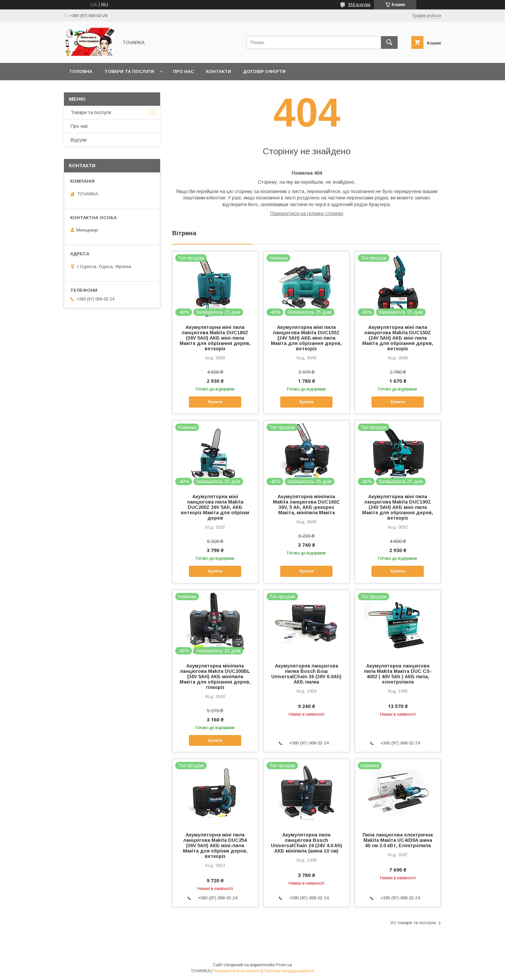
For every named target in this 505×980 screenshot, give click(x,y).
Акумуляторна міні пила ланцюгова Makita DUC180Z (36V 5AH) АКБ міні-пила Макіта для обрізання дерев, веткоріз (215, 338)
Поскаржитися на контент (237, 971)
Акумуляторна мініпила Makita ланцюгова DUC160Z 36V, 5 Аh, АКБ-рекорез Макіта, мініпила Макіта (306, 505)
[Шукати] (389, 42)
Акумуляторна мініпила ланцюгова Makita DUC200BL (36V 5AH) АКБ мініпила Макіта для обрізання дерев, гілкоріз (215, 677)
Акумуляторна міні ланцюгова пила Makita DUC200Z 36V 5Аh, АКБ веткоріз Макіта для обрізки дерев (215, 507)
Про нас (183, 71)
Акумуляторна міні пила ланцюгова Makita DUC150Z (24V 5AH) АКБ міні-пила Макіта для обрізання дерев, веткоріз (398, 338)
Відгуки (79, 140)
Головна (81, 71)
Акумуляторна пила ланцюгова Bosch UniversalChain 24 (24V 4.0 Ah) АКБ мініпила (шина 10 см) (307, 843)
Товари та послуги (129, 71)
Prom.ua (284, 965)
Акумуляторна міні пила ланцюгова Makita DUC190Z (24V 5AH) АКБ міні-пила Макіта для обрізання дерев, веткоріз (398, 507)
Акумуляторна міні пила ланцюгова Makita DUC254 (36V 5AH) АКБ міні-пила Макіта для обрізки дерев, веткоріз (215, 845)
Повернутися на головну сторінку (307, 213)
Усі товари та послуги (413, 923)
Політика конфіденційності (289, 971)
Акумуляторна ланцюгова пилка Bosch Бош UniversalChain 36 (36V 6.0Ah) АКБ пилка (306, 674)
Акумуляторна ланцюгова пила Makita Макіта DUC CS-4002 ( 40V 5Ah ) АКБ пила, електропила (398, 674)
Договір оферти (264, 71)
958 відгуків (359, 5)
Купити (215, 402)
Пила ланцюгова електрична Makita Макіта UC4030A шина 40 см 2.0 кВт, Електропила (398, 840)
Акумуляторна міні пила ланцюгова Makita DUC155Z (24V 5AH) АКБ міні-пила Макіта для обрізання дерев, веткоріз (306, 338)
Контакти (219, 71)
